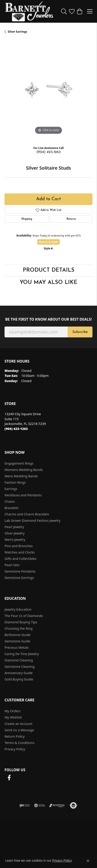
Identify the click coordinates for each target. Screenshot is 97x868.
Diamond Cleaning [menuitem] (19, 660)
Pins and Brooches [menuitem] (19, 546)
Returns (71, 219)
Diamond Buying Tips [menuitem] (21, 622)
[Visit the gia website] (40, 805)
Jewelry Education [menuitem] (18, 609)
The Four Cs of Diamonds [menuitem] (24, 616)
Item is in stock (49, 242)
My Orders (13, 711)
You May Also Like (48, 283)
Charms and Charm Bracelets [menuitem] (27, 514)
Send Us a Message (19, 730)
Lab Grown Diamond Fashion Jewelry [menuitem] (32, 521)
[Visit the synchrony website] (57, 805)
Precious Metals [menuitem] (17, 647)
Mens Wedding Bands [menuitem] (21, 476)
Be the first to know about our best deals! (48, 319)
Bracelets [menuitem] (12, 508)
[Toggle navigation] (90, 11)
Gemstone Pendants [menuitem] (20, 571)
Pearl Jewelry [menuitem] (14, 527)
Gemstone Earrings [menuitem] (19, 578)
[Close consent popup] (88, 861)
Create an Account (18, 724)
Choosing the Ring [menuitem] (19, 628)
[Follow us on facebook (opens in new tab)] (9, 778)
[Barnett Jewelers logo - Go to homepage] (29, 11)
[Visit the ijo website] (25, 805)
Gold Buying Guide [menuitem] (19, 679)
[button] (64, 11)
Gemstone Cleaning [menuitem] (20, 667)
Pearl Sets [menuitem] (12, 565)
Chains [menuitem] (10, 501)
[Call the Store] (16, 429)
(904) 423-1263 (48, 152)
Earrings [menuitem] (11, 489)
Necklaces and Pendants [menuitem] (23, 495)
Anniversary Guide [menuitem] (19, 673)
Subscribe (80, 332)
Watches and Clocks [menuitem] (20, 552)
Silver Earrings (17, 32)
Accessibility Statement (66, 838)
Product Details (49, 270)
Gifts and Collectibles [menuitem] (20, 559)
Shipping (27, 219)
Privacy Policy (15, 749)
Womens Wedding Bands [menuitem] (24, 470)
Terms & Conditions (19, 743)
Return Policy (15, 736)
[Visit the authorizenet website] (73, 805)
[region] (48, 91)
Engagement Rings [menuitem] (19, 463)
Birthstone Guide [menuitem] (18, 635)
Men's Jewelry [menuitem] (15, 540)
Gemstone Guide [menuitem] (17, 641)
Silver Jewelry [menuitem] (15, 533)
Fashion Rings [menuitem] (15, 482)
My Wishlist (13, 717)
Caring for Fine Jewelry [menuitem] (22, 654)
